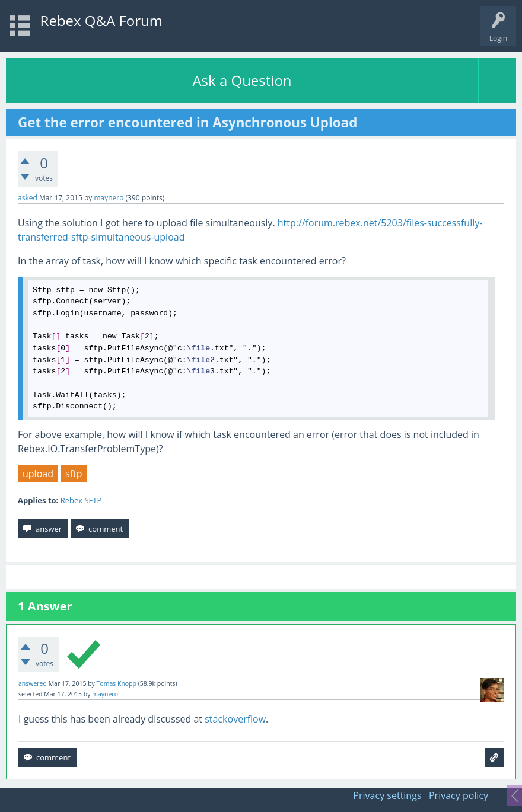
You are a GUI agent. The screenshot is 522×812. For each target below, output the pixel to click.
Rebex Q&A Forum (101, 20)
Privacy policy (459, 795)
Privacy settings (387, 795)
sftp (74, 474)
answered (33, 683)
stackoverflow (235, 719)
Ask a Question (242, 80)
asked (28, 198)
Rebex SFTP (81, 500)
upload (38, 474)
